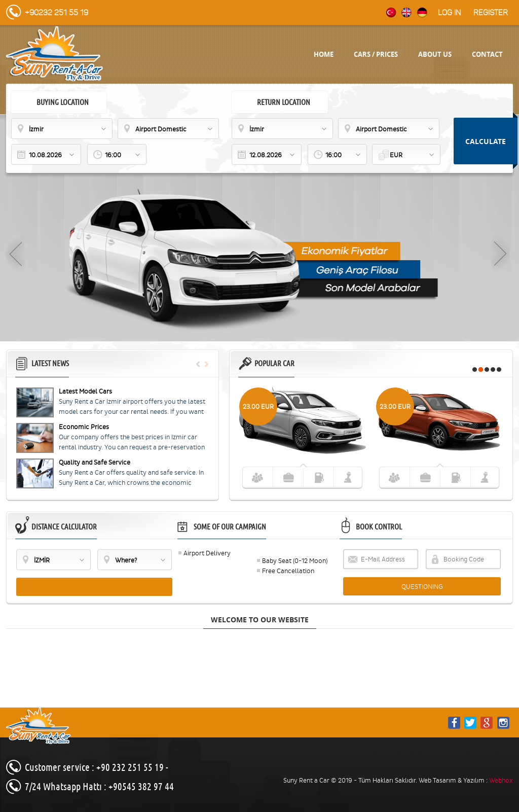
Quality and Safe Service (95, 462)
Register (491, 13)
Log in (449, 13)
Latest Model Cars (85, 391)
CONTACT (487, 54)
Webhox (501, 780)
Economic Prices (84, 427)
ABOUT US (435, 54)
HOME (324, 54)
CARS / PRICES (376, 54)
